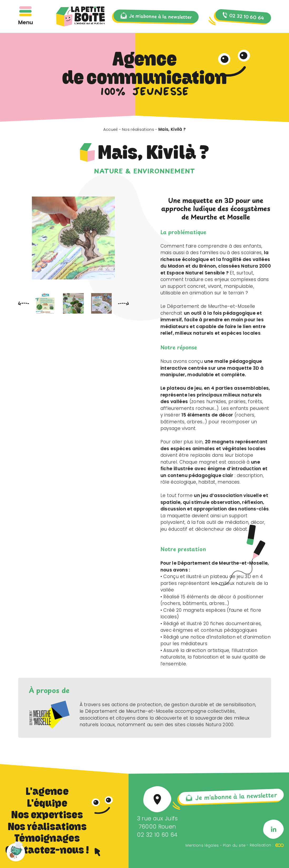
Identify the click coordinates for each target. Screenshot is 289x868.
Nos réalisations (138, 129)
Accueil (111, 129)
